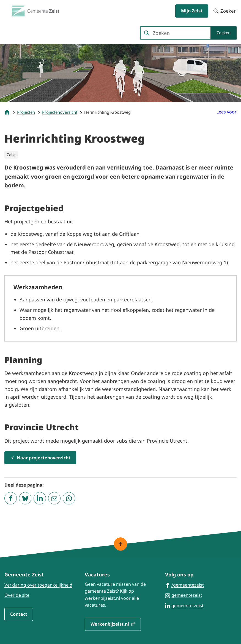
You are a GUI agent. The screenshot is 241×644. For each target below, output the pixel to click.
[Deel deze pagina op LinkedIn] (40, 498)
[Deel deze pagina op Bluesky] (25, 498)
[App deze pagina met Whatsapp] (69, 498)
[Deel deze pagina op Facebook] (11, 498)
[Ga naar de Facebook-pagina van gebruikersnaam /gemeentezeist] (184, 585)
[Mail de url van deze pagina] (54, 498)
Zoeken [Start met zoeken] (224, 33)
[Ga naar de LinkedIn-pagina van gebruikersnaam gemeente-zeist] (184, 605)
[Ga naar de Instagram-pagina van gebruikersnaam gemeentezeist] (184, 595)
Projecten (26, 112)
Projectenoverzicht (60, 112)
